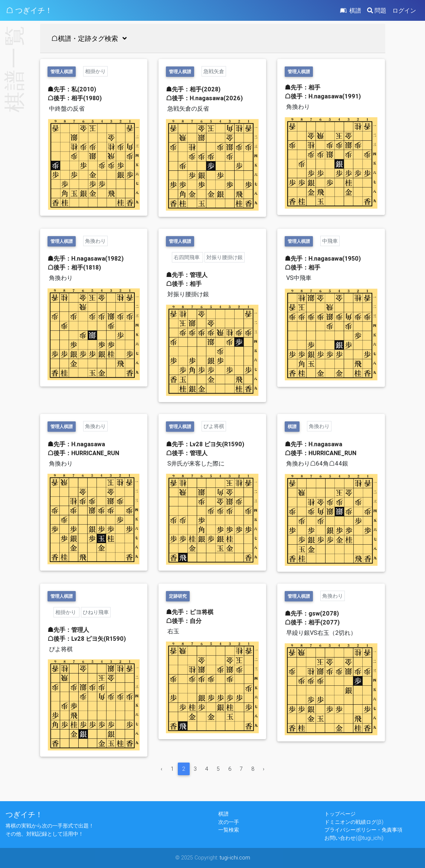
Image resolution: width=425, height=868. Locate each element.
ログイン (404, 10)
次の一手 (229, 822)
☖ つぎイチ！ (29, 10)
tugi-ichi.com (235, 858)
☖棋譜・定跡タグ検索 (90, 38)
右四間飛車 (187, 257)
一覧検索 (229, 830)
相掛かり (95, 71)
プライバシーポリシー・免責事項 (363, 830)
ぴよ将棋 (214, 426)
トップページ (340, 814)
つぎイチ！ (24, 814)
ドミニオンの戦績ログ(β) (354, 822)
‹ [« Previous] (161, 769)
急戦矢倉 (214, 71)
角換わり (95, 241)
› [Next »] (264, 769)
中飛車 (330, 241)
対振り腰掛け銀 (225, 257)
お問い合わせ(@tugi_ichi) (354, 838)
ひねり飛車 (96, 612)
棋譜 (350, 10)
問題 (377, 10)
